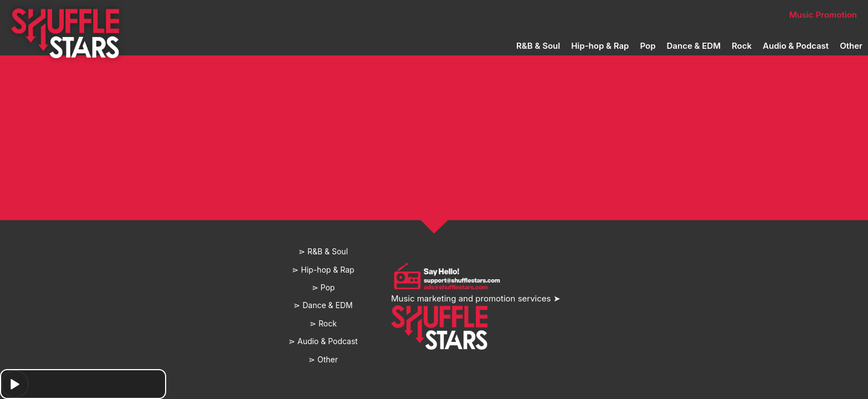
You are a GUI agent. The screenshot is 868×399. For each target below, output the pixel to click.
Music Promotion (823, 15)
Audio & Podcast (796, 46)
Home (261, 15)
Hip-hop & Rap (600, 46)
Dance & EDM (694, 46)
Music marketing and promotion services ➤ (476, 298)
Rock (742, 46)
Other (851, 46)
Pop (648, 46)
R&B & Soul (538, 46)
